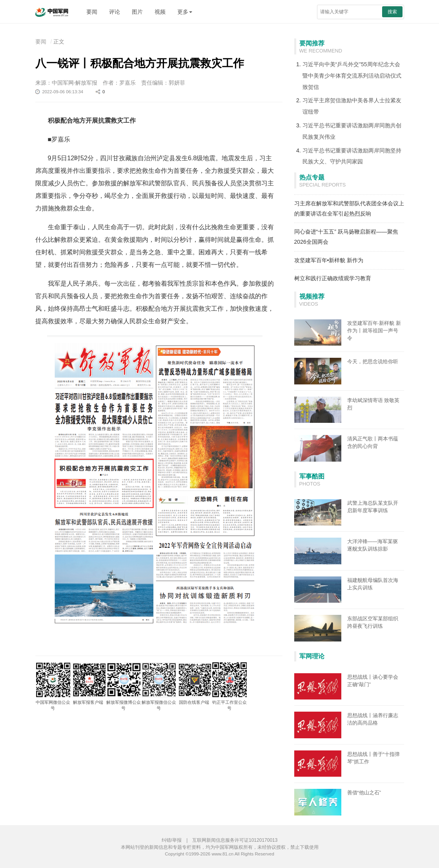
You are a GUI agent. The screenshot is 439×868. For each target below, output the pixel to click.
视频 (160, 12)
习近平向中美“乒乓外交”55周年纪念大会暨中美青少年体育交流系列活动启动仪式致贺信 (352, 76)
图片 (137, 12)
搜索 (392, 12)
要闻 (92, 12)
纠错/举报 (172, 840)
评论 (115, 12)
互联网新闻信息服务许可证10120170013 (235, 840)
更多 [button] (185, 12)
